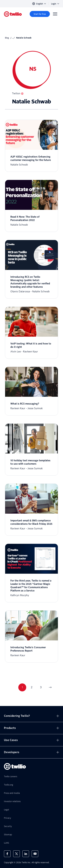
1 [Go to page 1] (22, 687)
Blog (7, 38)
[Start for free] (40, 14)
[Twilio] (13, 14)
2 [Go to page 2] (32, 687)
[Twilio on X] (16, 854)
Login (55, 4)
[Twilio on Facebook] (7, 854)
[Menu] (55, 14)
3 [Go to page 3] (41, 687)
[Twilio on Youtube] (35, 854)
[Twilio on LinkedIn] (26, 854)
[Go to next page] (50, 687)
